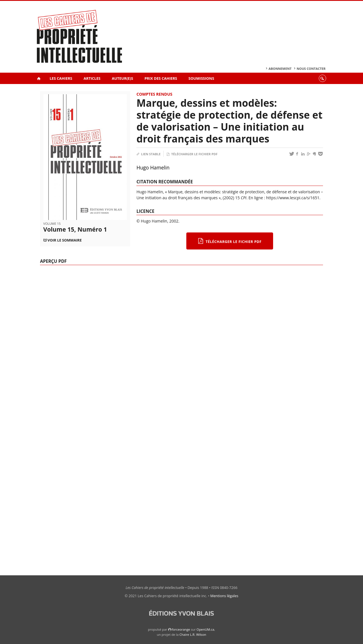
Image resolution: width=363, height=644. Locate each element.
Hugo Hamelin (153, 167)
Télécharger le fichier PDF (192, 154)
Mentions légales (224, 596)
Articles (92, 78)
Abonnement (280, 69)
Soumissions (201, 78)
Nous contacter (311, 69)
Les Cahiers (61, 78)
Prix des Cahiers (161, 78)
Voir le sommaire (65, 240)
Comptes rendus (154, 94)
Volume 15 (52, 224)
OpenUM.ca (205, 629)
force (181, 629)
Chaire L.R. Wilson (193, 634)
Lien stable (148, 154)
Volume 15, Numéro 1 (75, 229)
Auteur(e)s (122, 78)
